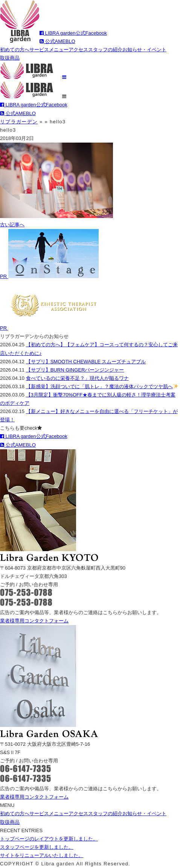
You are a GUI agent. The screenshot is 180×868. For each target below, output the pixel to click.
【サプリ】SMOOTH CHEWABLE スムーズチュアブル (86, 362)
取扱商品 (10, 58)
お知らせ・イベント (144, 50)
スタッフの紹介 (105, 50)
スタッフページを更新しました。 (37, 847)
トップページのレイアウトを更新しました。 (49, 839)
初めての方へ (15, 50)
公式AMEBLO (57, 41)
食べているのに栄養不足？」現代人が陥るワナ (77, 378)
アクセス (78, 50)
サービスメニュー (49, 50)
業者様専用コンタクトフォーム (34, 621)
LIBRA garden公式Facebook (73, 33)
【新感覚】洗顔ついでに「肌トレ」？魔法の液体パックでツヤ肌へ (102, 386)
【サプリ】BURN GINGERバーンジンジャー (75, 370)
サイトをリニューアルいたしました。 (42, 855)
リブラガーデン (19, 122)
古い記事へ (12, 225)
